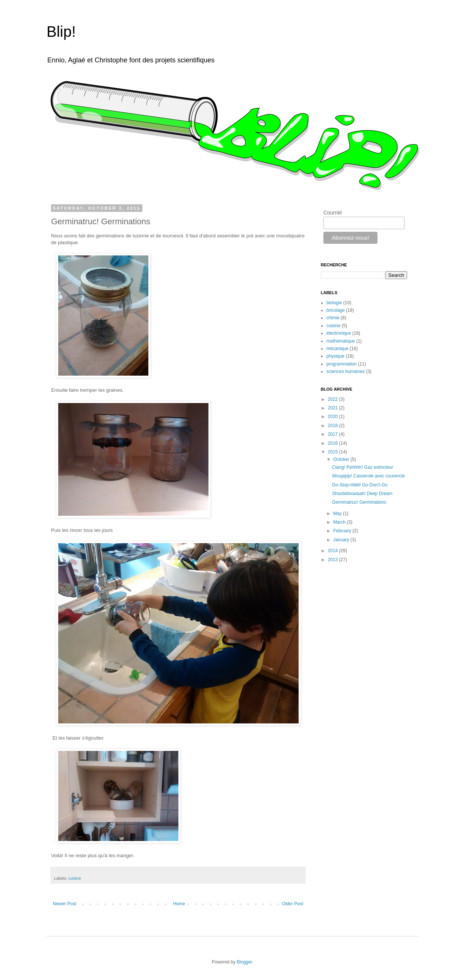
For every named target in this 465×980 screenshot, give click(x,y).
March (340, 522)
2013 (334, 560)
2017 (334, 434)
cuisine (75, 878)
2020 (334, 417)
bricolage (336, 310)
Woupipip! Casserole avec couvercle (368, 476)
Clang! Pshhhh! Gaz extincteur (363, 467)
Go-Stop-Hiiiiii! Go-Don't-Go (360, 485)
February (343, 531)
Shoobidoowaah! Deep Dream (362, 494)
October (342, 459)
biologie (334, 303)
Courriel (333, 213)
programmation (342, 364)
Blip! (61, 32)
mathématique (341, 341)
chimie (333, 318)
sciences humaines (346, 371)
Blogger (244, 962)
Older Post (292, 904)
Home (179, 904)
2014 (334, 551)
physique (335, 356)
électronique (339, 333)
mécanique (337, 349)
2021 (334, 408)
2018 (334, 426)
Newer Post (65, 904)
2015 (334, 452)
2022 (334, 399)
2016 (334, 443)
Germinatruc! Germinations (359, 502)
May (338, 513)
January (342, 540)
